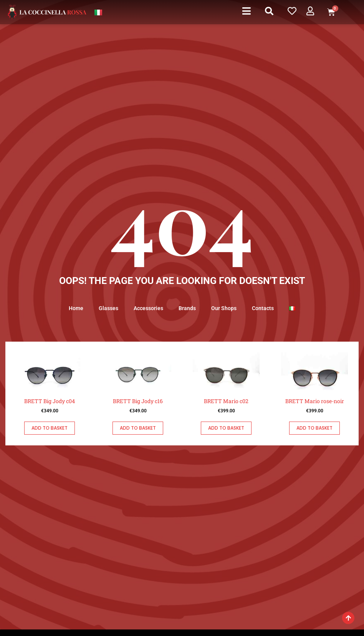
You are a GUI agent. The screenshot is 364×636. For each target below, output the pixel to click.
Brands (187, 308)
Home (76, 308)
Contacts (263, 308)
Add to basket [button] (50, 428)
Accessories (148, 308)
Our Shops (224, 308)
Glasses (108, 308)
